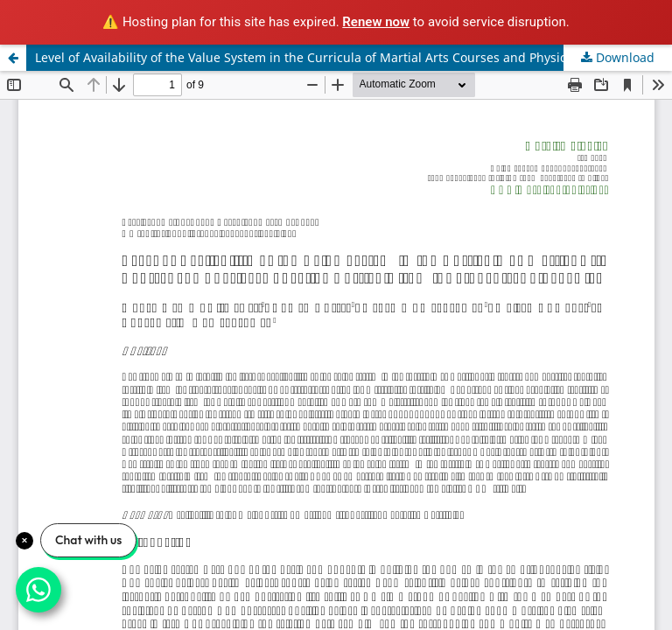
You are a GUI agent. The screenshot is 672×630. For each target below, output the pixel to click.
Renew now (376, 22)
